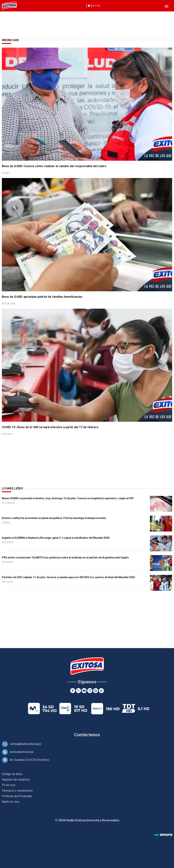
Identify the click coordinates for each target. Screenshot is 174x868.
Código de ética (12, 774)
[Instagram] (90, 691)
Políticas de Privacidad (17, 796)
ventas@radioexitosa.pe (25, 744)
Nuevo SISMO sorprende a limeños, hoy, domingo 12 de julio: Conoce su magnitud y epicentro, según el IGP (68, 498)
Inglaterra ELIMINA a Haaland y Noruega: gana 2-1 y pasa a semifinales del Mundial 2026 (56, 538)
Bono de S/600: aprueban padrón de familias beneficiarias (42, 297)
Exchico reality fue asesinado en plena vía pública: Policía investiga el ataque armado (54, 518)
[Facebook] (73, 691)
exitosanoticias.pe (22, 752)
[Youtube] (84, 691)
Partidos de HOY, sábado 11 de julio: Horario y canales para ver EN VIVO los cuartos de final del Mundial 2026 (68, 577)
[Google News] (96, 691)
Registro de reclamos (16, 780)
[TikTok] (101, 691)
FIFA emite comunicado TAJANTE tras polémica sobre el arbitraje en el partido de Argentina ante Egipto (65, 558)
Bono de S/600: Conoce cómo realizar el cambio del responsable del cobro (54, 166)
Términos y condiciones (17, 791)
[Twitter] (78, 691)
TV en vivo (9, 785)
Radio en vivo (11, 802)
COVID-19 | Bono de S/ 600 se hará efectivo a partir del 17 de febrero (50, 427)
